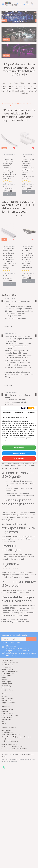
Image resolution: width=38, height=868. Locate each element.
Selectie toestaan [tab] (19, 453)
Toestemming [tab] (7, 413)
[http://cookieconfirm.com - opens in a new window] (28, 408)
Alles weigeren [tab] (19, 459)
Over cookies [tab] (19, 413)
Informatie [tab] (31, 413)
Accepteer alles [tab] (19, 448)
